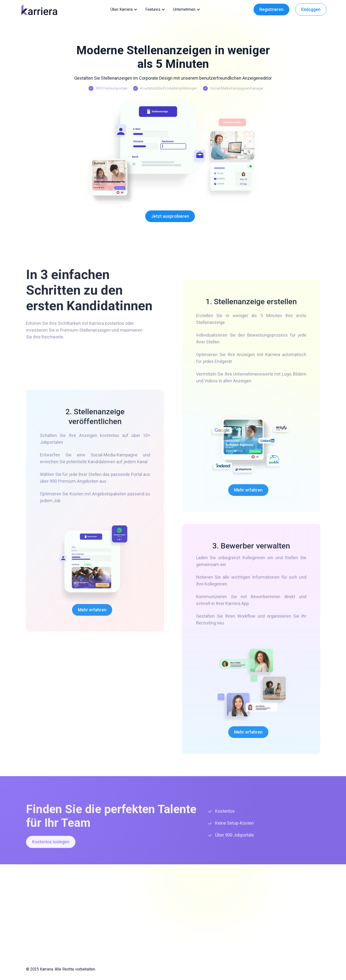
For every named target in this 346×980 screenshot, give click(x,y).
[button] (125, 9)
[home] (39, 10)
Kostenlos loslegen (51, 845)
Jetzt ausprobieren (170, 216)
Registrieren (271, 9)
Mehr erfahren (92, 613)
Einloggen (311, 9)
